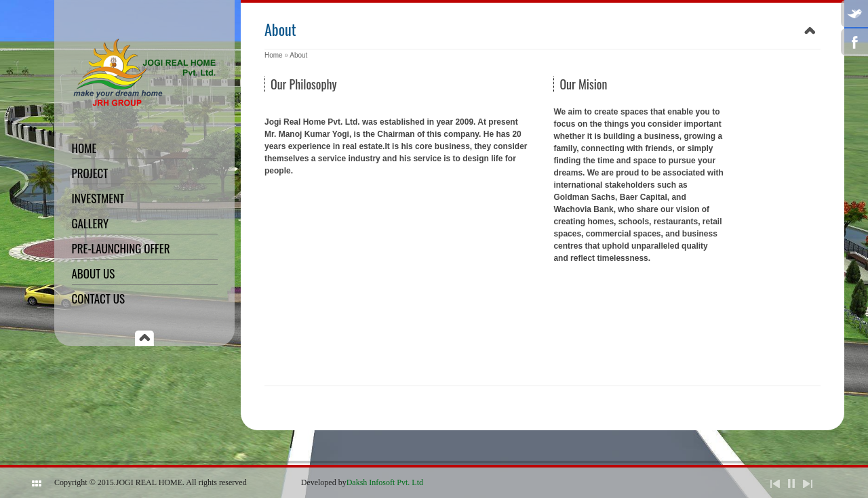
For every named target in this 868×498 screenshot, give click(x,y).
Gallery (91, 223)
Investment (98, 198)
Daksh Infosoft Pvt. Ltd (385, 482)
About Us (94, 273)
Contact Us (98, 298)
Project (90, 173)
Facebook (854, 42)
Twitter (854, 14)
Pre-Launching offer (121, 248)
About (298, 55)
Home (84, 148)
